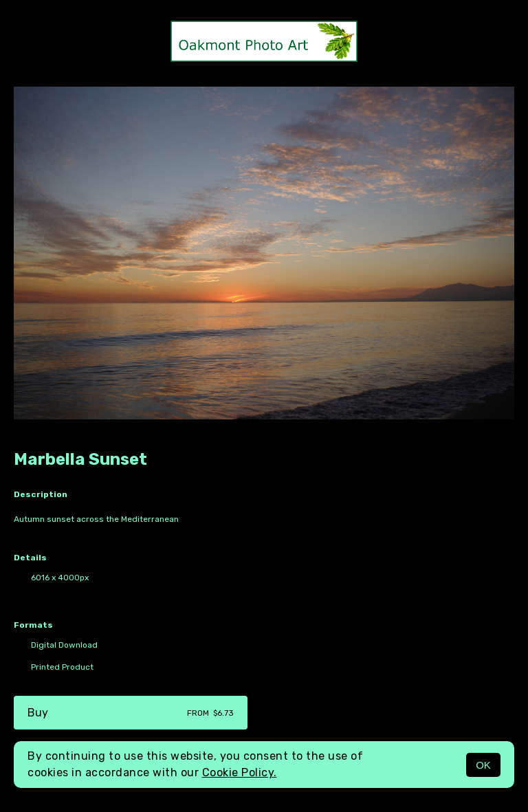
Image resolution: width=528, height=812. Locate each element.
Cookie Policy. (240, 772)
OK (483, 765)
